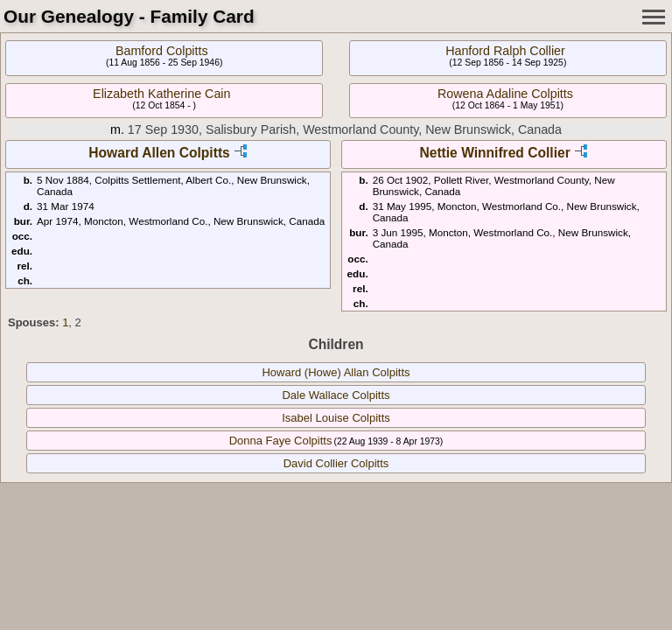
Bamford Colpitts (162, 51)
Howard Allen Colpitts (159, 153)
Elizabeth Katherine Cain (161, 94)
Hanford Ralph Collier (505, 51)
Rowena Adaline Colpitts (505, 94)
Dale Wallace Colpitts (336, 395)
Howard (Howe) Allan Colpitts (336, 372)
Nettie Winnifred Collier (494, 153)
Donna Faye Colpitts (281, 441)
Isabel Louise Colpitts (336, 418)
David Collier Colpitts (336, 463)
